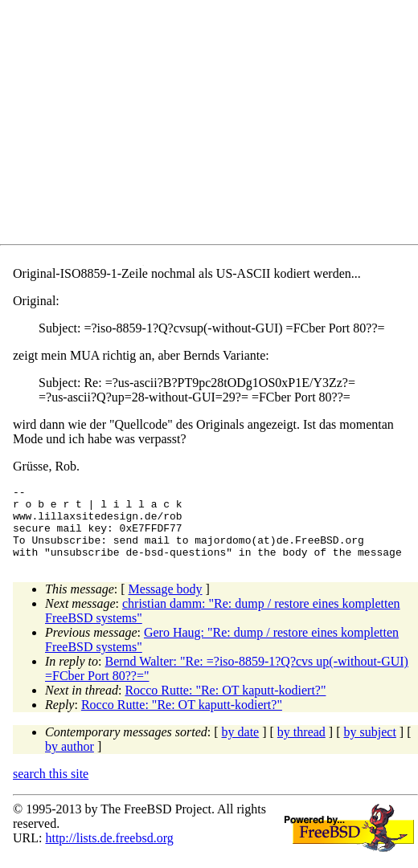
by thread (301, 746)
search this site (51, 788)
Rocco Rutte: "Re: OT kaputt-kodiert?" (225, 705)
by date (241, 746)
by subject (370, 746)
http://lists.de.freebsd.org (109, 852)
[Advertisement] (215, 125)
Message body (166, 603)
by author (70, 761)
